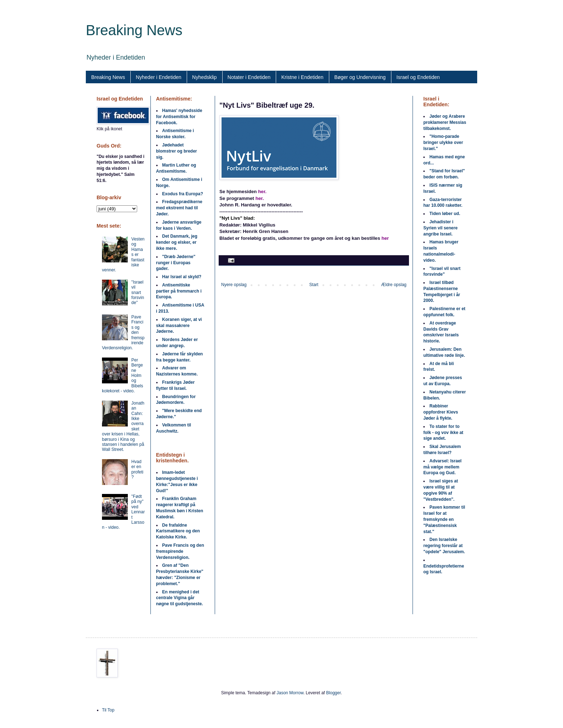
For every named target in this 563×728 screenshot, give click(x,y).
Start (314, 285)
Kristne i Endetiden (302, 77)
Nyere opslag (234, 285)
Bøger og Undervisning (360, 77)
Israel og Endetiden (418, 77)
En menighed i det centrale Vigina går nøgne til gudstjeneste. (180, 598)
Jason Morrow (290, 693)
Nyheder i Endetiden (159, 77)
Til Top (108, 710)
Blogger (333, 693)
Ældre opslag (394, 285)
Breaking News (134, 30)
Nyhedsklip (204, 77)
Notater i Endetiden (249, 77)
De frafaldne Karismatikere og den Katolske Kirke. (178, 531)
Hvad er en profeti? (137, 469)
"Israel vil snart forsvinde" (138, 293)
